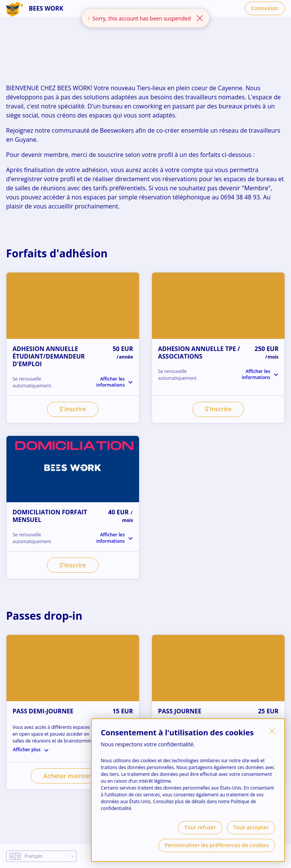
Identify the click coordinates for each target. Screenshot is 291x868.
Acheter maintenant (73, 776)
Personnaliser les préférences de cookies (217, 845)
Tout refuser (200, 827)
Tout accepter (251, 827)
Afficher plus (27, 750)
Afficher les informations (110, 382)
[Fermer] (272, 731)
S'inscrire (73, 409)
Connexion (265, 8)
